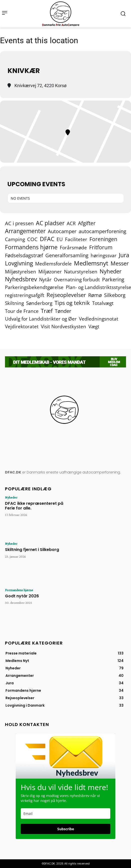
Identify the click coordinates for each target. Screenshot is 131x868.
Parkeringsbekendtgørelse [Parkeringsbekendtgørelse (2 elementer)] (34, 287)
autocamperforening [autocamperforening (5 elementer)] (102, 231)
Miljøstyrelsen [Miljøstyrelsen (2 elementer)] (21, 271)
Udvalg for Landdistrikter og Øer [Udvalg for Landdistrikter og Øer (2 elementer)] (41, 319)
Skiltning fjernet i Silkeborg (32, 550)
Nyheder (11, 497)
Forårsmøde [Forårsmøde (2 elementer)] (73, 247)
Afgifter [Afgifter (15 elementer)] (87, 223)
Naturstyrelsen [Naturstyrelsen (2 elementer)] (81, 271)
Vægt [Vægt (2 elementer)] (94, 326)
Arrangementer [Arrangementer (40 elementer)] (25, 231)
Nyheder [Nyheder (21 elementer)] (111, 271)
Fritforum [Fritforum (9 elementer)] (101, 247)
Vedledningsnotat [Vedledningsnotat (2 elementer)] (99, 319)
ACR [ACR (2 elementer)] (71, 223)
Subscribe (66, 829)
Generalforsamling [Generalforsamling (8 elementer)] (67, 255)
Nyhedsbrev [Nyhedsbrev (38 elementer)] (21, 279)
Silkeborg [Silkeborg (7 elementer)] (115, 295)
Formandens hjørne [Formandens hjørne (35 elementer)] (31, 247)
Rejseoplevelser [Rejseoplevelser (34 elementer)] (66, 295)
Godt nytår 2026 (22, 596)
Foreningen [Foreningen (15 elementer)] (103, 239)
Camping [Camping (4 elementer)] (15, 239)
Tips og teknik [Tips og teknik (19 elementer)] (72, 303)
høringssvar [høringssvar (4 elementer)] (104, 255)
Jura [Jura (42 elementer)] (124, 255)
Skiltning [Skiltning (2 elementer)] (14, 303)
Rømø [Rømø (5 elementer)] (95, 295)
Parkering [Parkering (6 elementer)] (113, 279)
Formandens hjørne (19, 590)
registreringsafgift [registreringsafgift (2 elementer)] (25, 295)
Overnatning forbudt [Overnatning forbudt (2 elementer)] (77, 279)
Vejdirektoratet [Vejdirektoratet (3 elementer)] (22, 327)
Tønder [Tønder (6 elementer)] (63, 311)
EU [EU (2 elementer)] (60, 239)
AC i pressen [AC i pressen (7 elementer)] (19, 223)
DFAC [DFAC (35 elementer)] (47, 239)
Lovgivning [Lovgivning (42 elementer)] (19, 263)
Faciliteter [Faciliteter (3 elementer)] (76, 239)
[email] (65, 814)
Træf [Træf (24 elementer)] (47, 311)
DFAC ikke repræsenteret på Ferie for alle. (34, 506)
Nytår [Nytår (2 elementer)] (45, 279)
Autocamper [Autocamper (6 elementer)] (62, 231)
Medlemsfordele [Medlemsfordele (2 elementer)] (53, 264)
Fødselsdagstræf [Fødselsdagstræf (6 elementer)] (24, 255)
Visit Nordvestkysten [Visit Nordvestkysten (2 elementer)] (64, 326)
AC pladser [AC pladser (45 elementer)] (50, 223)
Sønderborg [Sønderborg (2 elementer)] (39, 303)
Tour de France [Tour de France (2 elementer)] (22, 311)
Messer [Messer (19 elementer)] (120, 263)
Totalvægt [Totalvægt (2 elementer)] (103, 303)
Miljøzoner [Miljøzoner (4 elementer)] (50, 271)
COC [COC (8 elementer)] (32, 239)
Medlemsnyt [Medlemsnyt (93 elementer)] (91, 263)
